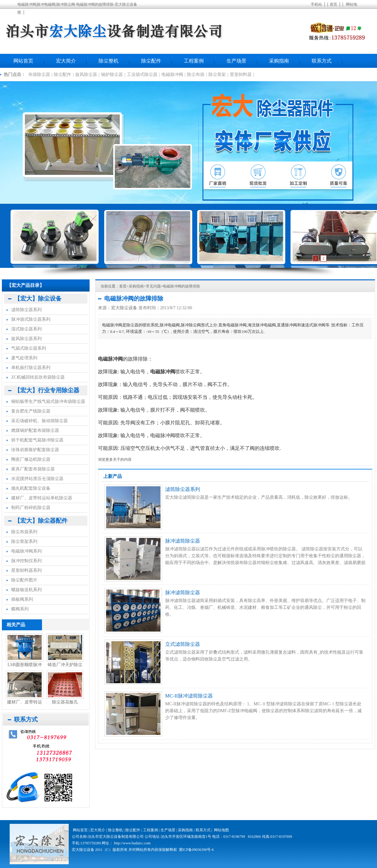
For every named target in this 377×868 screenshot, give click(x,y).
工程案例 (194, 61)
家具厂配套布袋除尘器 (33, 469)
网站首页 (23, 61)
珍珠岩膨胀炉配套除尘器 (35, 450)
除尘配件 (151, 61)
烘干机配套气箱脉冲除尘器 (37, 440)
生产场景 (236, 61)
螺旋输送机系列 (26, 590)
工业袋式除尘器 (142, 75)
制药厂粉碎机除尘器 (31, 508)
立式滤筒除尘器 (183, 644)
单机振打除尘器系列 (31, 368)
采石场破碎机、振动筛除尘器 (40, 421)
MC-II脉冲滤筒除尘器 (189, 696)
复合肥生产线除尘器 (31, 411)
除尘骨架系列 (24, 541)
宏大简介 (66, 61)
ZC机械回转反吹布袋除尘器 (38, 377)
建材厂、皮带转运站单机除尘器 (42, 498)
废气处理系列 (24, 358)
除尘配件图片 (24, 580)
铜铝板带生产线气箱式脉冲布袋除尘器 (48, 401)
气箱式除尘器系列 (29, 348)
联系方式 (322, 61)
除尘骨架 (217, 75)
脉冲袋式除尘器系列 (31, 319)
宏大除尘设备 (124, 308)
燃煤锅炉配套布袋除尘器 (35, 430)
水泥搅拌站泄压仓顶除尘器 (37, 479)
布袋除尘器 (39, 75)
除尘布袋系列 (24, 532)
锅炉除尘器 (112, 75)
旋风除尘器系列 (26, 339)
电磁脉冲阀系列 (26, 551)
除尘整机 (109, 61)
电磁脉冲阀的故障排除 (181, 286)
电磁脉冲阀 (172, 75)
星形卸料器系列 (26, 570)
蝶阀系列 (20, 609)
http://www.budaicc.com (132, 843)
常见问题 (153, 286)
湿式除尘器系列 (26, 329)
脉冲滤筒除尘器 (183, 541)
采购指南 (279, 61)
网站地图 (221, 830)
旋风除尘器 (86, 75)
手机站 (316, 4)
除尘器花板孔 (65, 702)
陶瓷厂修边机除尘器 (31, 459)
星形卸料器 (241, 75)
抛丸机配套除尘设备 (31, 488)
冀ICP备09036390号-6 (196, 850)
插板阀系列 (22, 599)
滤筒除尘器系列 (183, 489)
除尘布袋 (196, 75)
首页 (333, 4)
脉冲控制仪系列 (26, 561)
